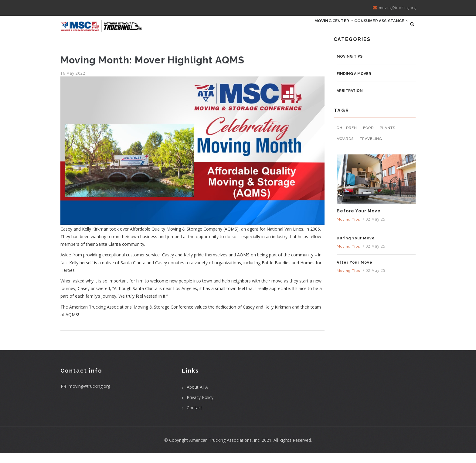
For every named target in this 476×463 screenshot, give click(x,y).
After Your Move (355, 272)
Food (368, 138)
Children (347, 138)
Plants (388, 138)
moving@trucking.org (85, 396)
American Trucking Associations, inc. (225, 450)
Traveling (371, 149)
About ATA (197, 397)
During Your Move (356, 248)
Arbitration (350, 101)
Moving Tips (350, 66)
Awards (345, 149)
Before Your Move (359, 221)
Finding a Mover (354, 84)
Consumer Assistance (376, 29)
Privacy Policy (200, 407)
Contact (194, 418)
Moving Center (318, 29)
